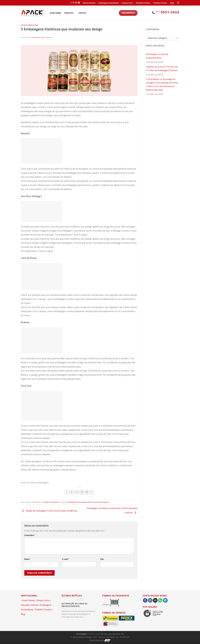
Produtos (70, 13)
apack (97, 502)
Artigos (24, 25)
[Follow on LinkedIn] (79, 3)
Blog (172, 3)
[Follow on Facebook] (71, 3)
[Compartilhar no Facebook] (67, 492)
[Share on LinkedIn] (87, 492)
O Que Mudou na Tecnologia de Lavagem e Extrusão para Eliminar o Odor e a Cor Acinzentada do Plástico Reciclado (162, 84)
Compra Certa (127, 3)
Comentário (30, 535)
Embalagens (33, 25)
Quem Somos (56, 13)
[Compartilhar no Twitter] (72, 492)
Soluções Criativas (143, 3)
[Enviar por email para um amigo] (77, 492)
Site (102, 559)
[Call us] (160, 600)
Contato (82, 13)
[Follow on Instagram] (73, 3)
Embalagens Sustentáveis (109, 3)
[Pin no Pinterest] (82, 492)
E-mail (66, 559)
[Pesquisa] (178, 3)
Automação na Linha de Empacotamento (157, 56)
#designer (72, 502)
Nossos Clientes (89, 3)
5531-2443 (168, 12)
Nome (27, 559)
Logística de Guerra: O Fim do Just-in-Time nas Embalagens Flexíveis (162, 68)
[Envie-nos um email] (76, 3)
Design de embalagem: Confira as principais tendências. (49, 511)
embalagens (104, 502)
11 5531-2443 (94, 634)
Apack (49, 37)
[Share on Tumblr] (92, 492)
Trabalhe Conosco (160, 3)
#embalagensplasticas (85, 502)
